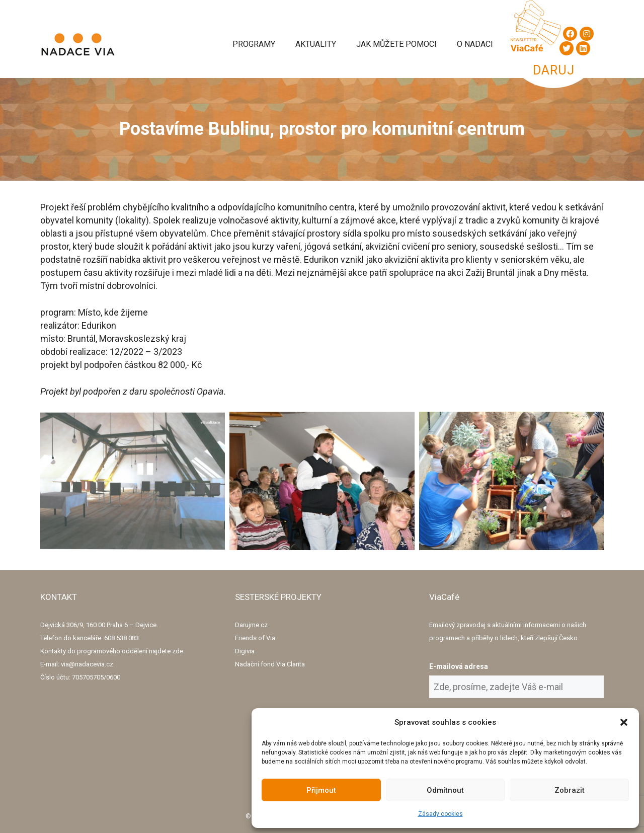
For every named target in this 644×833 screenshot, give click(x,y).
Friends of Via (255, 638)
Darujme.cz (251, 625)
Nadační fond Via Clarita (270, 664)
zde (178, 651)
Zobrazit (570, 790)
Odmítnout (445, 790)
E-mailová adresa (459, 666)
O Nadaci (475, 44)
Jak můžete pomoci (396, 44)
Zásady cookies (440, 814)
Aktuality (316, 44)
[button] (624, 722)
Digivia (245, 651)
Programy (254, 44)
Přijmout (321, 790)
